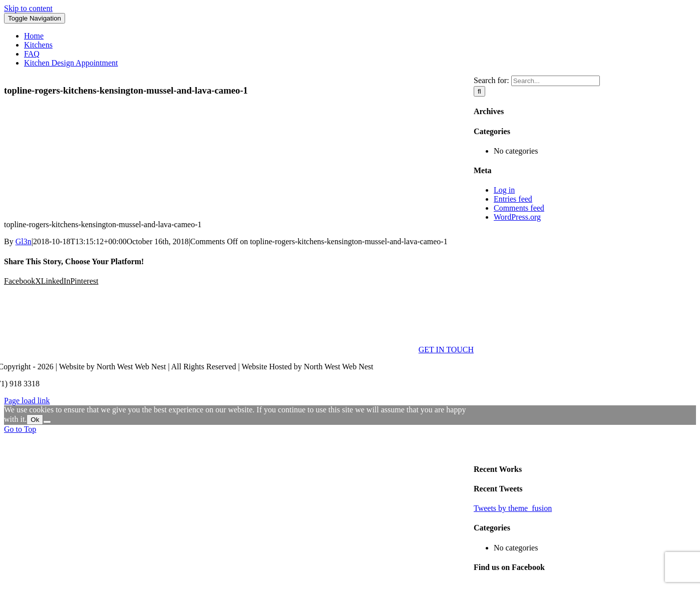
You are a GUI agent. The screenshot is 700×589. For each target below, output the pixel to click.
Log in (504, 190)
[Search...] (556, 81)
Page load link (27, 401)
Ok (35, 420)
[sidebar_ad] (585, 449)
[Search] (479, 91)
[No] (47, 422)
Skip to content (28, 8)
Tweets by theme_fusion (513, 508)
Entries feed (513, 199)
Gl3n (24, 241)
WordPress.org (517, 217)
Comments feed (519, 208)
